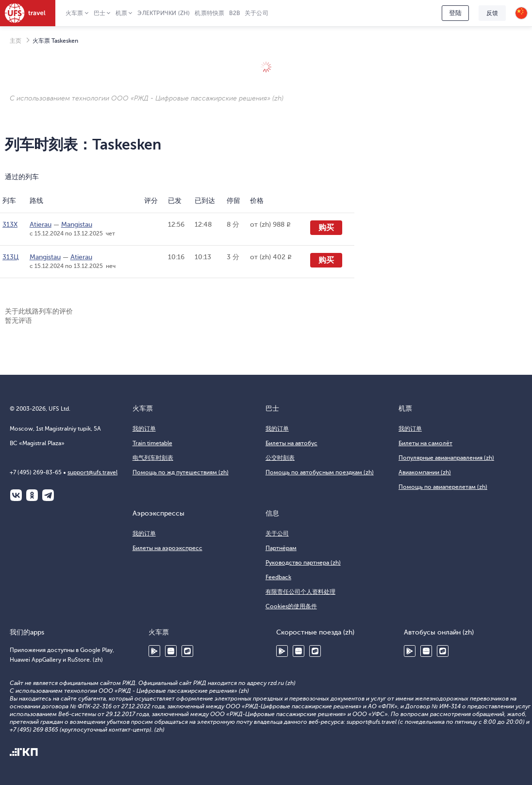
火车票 (75, 13)
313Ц (11, 257)
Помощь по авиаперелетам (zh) (443, 487)
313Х (10, 225)
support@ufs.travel (92, 472)
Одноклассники (32, 495)
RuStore (187, 651)
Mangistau (77, 225)
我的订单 (144, 429)
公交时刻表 (280, 458)
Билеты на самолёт (425, 443)
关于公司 (257, 13)
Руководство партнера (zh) (303, 563)
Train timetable (152, 443)
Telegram (48, 495)
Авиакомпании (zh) (425, 472)
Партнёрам (281, 548)
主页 (16, 41)
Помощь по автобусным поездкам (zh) (320, 472)
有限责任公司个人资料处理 (300, 592)
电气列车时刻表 (153, 458)
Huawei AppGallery (171, 651)
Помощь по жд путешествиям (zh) (181, 472)
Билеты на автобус (291, 443)
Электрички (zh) (164, 13)
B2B (234, 13)
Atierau (41, 225)
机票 (121, 13)
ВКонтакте (16, 495)
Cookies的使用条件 (291, 606)
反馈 (492, 13)
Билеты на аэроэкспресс (167, 548)
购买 (326, 228)
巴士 (100, 13)
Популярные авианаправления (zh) (446, 458)
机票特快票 (209, 13)
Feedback (278, 577)
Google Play (154, 651)
